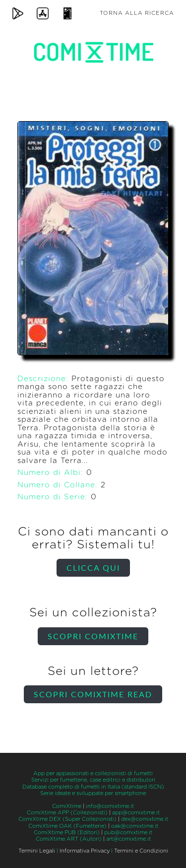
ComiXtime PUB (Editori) (67, 833)
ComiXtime (67, 806)
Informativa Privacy (85, 851)
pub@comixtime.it (128, 833)
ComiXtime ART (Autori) (69, 839)
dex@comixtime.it (145, 819)
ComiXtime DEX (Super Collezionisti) (67, 819)
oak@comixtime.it (135, 826)
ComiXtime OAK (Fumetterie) (67, 826)
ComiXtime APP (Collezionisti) (67, 813)
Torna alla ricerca (137, 13)
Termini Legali (37, 851)
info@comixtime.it (110, 806)
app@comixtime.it (136, 813)
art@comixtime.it (128, 839)
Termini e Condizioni (141, 851)
